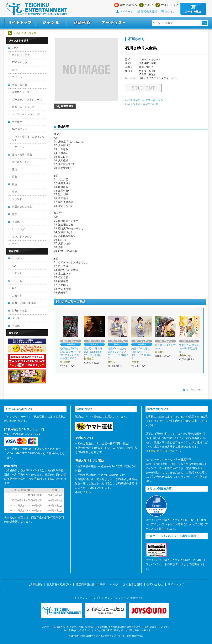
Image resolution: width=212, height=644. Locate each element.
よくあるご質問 (132, 585)
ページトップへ (193, 390)
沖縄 (15, 70)
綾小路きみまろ (21, 162)
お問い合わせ (155, 585)
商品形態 (82, 23)
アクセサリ (18, 147)
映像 (15, 192)
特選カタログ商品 (22, 207)
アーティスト (113, 23)
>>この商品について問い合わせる (144, 100)
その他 (16, 222)
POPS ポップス (21, 55)
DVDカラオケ (20, 129)
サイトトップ (20, 23)
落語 (15, 169)
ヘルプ (146, 5)
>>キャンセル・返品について (142, 104)
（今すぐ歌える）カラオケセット (28, 138)
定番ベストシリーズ (23, 107)
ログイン (170, 12)
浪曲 (15, 177)
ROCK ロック (20, 62)
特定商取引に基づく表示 (91, 585)
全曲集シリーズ (21, 92)
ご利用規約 (35, 585)
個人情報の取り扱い (59, 585)
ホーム (10, 33)
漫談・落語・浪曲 (22, 155)
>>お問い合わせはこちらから (163, 451)
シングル (17, 258)
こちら (87, 492)
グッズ (16, 318)
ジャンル (51, 23)
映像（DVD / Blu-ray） (25, 303)
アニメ (16, 244)
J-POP (16, 48)
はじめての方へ (126, 5)
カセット (17, 273)
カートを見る (193, 9)
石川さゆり (137, 39)
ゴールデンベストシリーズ (27, 100)
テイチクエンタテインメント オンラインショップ (37, 9)
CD (14, 266)
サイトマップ (167, 5)
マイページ (126, 12)
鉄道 (15, 184)
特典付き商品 (20, 311)
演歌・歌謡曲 (20, 85)
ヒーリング (18, 229)
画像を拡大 (65, 106)
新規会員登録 (149, 12)
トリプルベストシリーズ (26, 114)
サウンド (17, 199)
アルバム (17, 281)
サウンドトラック (22, 237)
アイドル (17, 77)
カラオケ (17, 122)
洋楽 (15, 214)
